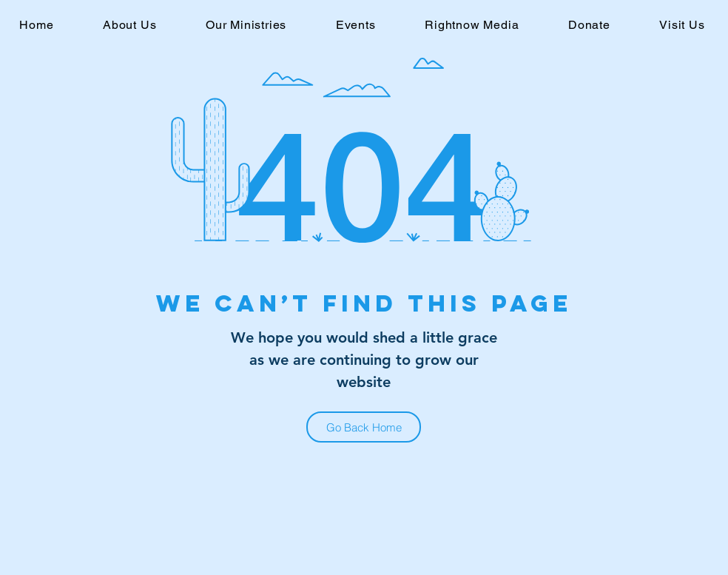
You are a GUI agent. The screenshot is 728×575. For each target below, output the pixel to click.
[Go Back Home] (364, 427)
